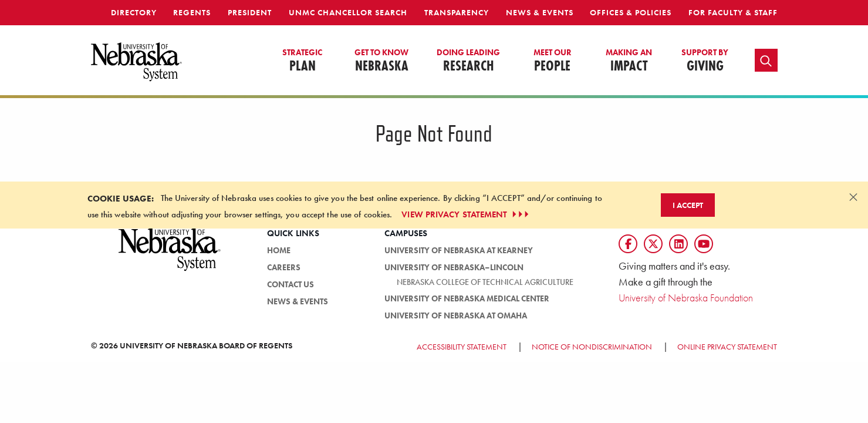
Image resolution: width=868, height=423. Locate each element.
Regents (192, 12)
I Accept (688, 205)
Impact (629, 61)
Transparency (457, 12)
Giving (705, 61)
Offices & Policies (631, 12)
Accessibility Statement (462, 347)
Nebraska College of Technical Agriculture (485, 282)
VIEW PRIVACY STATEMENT (466, 214)
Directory (134, 12)
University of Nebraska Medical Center (467, 298)
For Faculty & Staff (733, 12)
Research (468, 61)
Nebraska (381, 61)
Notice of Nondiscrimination (592, 347)
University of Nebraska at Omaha (456, 315)
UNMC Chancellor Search (348, 12)
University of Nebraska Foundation (686, 298)
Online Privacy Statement (727, 347)
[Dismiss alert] (853, 197)
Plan (302, 61)
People (553, 61)
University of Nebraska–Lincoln (454, 267)
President (250, 12)
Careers (284, 267)
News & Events (540, 12)
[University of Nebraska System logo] (170, 256)
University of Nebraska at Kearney (459, 250)
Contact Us (291, 284)
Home (279, 250)
